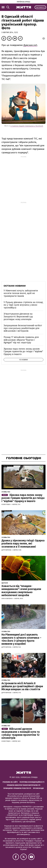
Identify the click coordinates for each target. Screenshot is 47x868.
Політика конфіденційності (32, 782)
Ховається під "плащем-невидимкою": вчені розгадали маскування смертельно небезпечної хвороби (21, 591)
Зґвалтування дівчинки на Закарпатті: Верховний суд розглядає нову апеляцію (18, 316)
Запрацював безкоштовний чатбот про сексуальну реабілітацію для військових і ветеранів (23, 328)
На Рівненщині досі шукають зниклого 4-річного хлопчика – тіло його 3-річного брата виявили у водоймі (21, 639)
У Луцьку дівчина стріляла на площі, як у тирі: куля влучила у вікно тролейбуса (23, 305)
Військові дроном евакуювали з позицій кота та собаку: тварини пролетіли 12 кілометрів (21, 733)
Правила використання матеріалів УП (24, 785)
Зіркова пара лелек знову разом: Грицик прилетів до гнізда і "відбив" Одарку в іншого (23, 352)
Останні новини (15, 286)
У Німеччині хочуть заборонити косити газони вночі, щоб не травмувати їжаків (21, 293)
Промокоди (38, 788)
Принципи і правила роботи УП (17, 788)
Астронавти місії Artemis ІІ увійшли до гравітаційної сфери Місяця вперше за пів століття (22, 686)
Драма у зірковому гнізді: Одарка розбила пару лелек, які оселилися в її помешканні (23, 543)
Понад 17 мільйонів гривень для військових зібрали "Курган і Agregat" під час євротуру (21, 340)
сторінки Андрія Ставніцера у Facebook (27, 126)
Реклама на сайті (10, 782)
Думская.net (30, 45)
